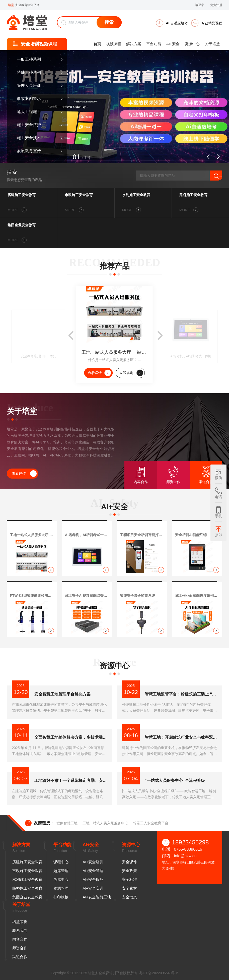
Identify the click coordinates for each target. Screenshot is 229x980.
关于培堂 (212, 44)
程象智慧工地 (67, 823)
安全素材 (129, 888)
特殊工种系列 (29, 72)
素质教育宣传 (29, 151)
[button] (208, 157)
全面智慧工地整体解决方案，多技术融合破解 (71, 737)
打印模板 (61, 897)
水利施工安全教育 (136, 195)
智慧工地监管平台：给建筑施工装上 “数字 (181, 694)
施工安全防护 (29, 125)
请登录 (200, 5)
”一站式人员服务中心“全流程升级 (175, 781)
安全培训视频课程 (39, 44)
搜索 (109, 22)
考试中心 (61, 879)
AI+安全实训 (93, 888)
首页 (97, 44)
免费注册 (216, 5)
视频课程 (114, 44)
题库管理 (61, 871)
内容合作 (20, 939)
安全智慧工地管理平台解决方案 (62, 694)
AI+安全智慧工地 (97, 897)
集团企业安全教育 (22, 225)
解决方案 (134, 44)
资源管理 (61, 888)
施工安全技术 (29, 138)
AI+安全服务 (93, 879)
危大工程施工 (29, 112)
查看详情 (99, 373)
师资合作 (20, 948)
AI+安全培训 (93, 862)
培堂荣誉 (20, 922)
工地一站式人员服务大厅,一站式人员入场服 (114, 352)
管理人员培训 (29, 85)
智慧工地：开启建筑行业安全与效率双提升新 (181, 737)
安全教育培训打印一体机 (38, 356)
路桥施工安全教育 (193, 195)
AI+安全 (173, 44)
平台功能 (154, 44)
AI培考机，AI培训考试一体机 (191, 356)
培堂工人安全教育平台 (151, 823)
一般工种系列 (29, 59)
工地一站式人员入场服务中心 (105, 823)
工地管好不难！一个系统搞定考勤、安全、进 (71, 781)
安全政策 (129, 871)
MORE (17, 210)
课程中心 (61, 862)
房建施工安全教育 (22, 195)
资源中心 (192, 44)
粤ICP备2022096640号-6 (159, 973)
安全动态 (129, 897)
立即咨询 (131, 373)
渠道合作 (20, 957)
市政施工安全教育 (79, 195)
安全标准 (129, 879)
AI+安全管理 (93, 871)
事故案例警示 (29, 99)
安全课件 (129, 862)
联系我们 (20, 930)
